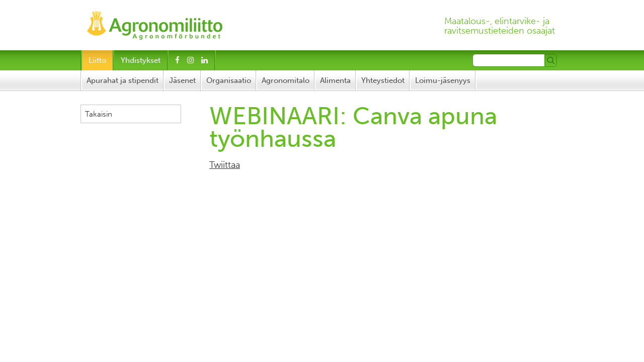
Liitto (97, 60)
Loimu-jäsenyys (443, 80)
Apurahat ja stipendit (123, 80)
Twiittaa (225, 165)
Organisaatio (229, 80)
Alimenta (335, 80)
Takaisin (99, 114)
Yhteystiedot (383, 80)
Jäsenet (182, 80)
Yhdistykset (141, 60)
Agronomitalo (286, 80)
